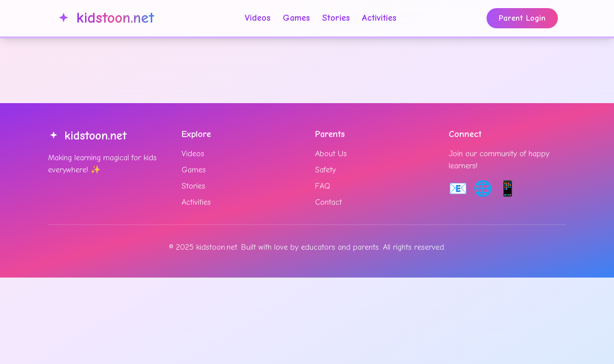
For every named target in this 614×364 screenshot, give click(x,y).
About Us (331, 154)
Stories (336, 18)
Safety (325, 170)
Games (296, 18)
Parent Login (522, 18)
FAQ (323, 186)
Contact (328, 202)
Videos (258, 18)
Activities (379, 18)
